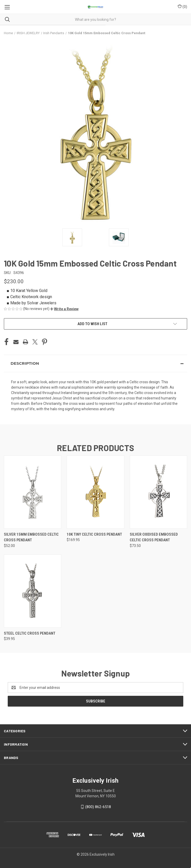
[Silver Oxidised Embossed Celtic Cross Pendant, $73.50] (158, 492)
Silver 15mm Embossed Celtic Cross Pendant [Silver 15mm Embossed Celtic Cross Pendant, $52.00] (31, 537)
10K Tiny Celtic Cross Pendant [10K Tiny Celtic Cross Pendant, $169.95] (94, 534)
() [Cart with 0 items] (182, 6)
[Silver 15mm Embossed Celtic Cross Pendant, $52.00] (33, 492)
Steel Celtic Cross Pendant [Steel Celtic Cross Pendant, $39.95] (30, 633)
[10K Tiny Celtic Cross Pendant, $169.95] (95, 492)
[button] (64, 309)
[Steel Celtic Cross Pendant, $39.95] (33, 591)
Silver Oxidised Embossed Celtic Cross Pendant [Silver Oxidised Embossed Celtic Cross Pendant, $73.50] (154, 537)
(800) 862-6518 (98, 807)
